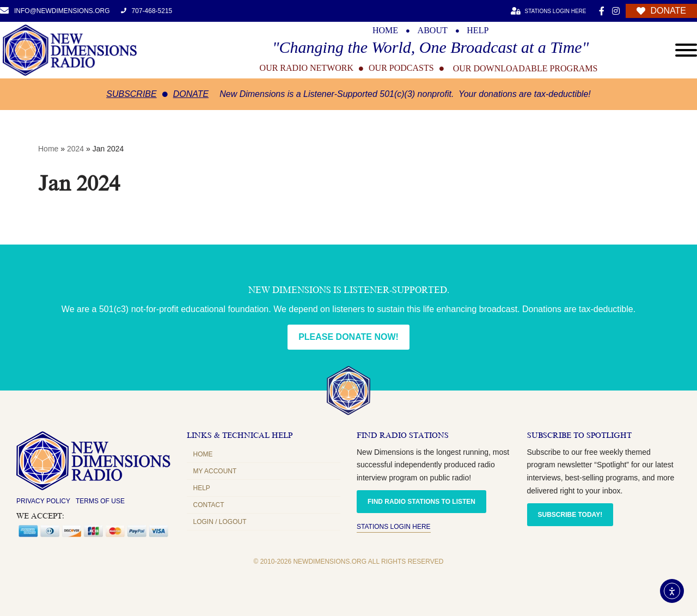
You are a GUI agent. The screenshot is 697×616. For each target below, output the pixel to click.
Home (48, 149)
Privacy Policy (43, 501)
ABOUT (433, 31)
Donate (191, 94)
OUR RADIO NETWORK (307, 68)
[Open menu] (686, 50)
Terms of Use (100, 501)
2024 (75, 149)
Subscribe (131, 94)
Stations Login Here (394, 527)
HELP (478, 31)
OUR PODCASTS (401, 68)
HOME (385, 31)
